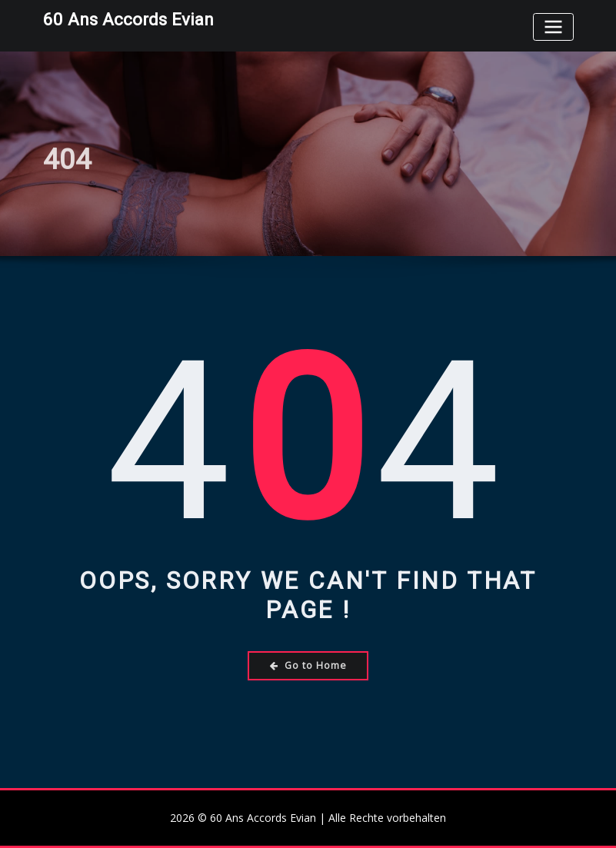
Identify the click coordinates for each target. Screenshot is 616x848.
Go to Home (308, 665)
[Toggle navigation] (553, 27)
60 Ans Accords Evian (128, 19)
